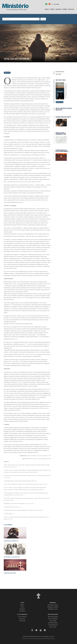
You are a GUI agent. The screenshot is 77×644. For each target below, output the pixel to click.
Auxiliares (22, 609)
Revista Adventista (53, 617)
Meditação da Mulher (53, 607)
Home (47, 9)
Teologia (7, 73)
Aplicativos (22, 619)
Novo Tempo (53, 627)
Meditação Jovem (53, 609)
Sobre (52, 9)
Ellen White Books (53, 623)
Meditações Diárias (53, 605)
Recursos (71, 9)
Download (60, 102)
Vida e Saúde (53, 621)
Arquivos (59, 9)
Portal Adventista (53, 625)
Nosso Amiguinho (53, 619)
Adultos (22, 605)
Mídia (65, 9)
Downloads (22, 621)
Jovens (22, 607)
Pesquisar (43, 19)
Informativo (22, 611)
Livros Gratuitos (22, 617)
